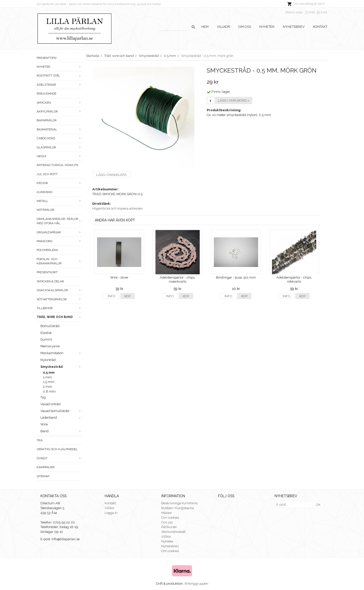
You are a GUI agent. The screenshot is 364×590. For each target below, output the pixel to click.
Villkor (223, 27)
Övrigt (59, 458)
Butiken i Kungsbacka (178, 508)
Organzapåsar (59, 232)
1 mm (47, 377)
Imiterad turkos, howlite (58, 165)
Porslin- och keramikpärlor (59, 261)
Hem (205, 27)
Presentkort (47, 272)
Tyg (43, 397)
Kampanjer (46, 467)
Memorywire (50, 346)
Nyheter (267, 27)
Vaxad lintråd (50, 404)
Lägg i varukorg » (234, 100)
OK (318, 505)
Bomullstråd (50, 326)
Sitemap (43, 476)
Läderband (61, 417)
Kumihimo (44, 192)
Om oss (245, 27)
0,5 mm (49, 372)
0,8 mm (49, 391)
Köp (128, 296)
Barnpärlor (47, 120)
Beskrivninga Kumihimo (179, 503)
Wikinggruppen (196, 584)
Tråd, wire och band (59, 317)
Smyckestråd (61, 367)
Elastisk (46, 333)
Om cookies (170, 518)
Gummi (46, 339)
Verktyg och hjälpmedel (57, 449)
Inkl (312, 12)
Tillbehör (59, 308)
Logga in (111, 513)
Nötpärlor (45, 210)
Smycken (59, 103)
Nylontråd (48, 360)
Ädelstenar (59, 85)
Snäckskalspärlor (59, 290)
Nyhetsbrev (294, 27)
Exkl (324, 12)
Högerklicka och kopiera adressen (118, 208)
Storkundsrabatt (173, 532)
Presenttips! (47, 58)
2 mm (48, 387)
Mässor (167, 513)
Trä (40, 440)
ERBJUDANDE (47, 94)
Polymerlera (47, 250)
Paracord (59, 241)
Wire (44, 424)
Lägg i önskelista (111, 175)
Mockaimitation (61, 353)
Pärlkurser (169, 527)
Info (112, 296)
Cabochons (59, 138)
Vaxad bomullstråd (61, 411)
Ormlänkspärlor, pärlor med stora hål (59, 221)
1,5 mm (49, 382)
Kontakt (320, 27)
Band (61, 431)
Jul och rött (47, 174)
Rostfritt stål (59, 76)
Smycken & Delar (50, 281)
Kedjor (59, 183)
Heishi (59, 156)
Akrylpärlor (59, 111)
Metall (59, 201)
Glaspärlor (59, 147)
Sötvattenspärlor (59, 299)
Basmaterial (59, 129)
